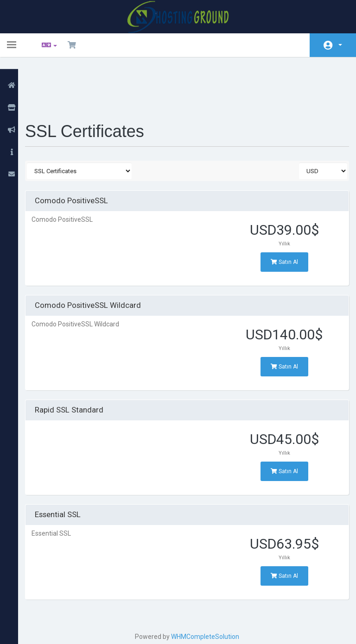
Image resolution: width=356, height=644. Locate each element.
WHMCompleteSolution (208, 588)
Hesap (340, 45)
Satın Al (281, 213)
